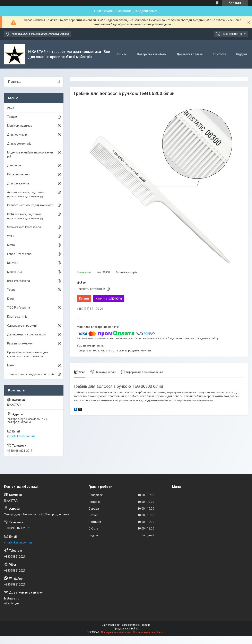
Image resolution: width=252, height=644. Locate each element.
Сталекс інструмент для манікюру (30, 205)
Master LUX (15, 272)
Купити (84, 299)
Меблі (11, 365)
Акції (11, 108)
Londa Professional (20, 254)
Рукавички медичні (20, 343)
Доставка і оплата (190, 54)
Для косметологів (19, 144)
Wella (11, 236)
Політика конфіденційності (149, 632)
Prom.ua (146, 625)
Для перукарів (17, 135)
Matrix (11, 245)
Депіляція (14, 165)
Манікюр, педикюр (20, 126)
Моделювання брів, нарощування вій (30, 154)
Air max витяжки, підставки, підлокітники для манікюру (26, 194)
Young (11, 290)
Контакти (219, 54)
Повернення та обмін (152, 54)
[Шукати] (59, 82)
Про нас (121, 54)
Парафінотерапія (19, 174)
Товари (12, 117)
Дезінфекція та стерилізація (26, 334)
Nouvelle (13, 263)
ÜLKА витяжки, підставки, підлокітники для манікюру (25, 216)
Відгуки (242, 54)
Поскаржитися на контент (116, 632)
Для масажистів (18, 183)
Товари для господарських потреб (31, 374)
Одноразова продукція (23, 326)
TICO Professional (19, 308)
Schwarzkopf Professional (24, 227)
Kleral (11, 299)
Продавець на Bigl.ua (126, 629)
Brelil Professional (19, 281)
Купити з (109, 299)
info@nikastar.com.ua (21, 436)
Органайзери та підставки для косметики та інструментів (28, 354)
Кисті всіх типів (17, 317)
